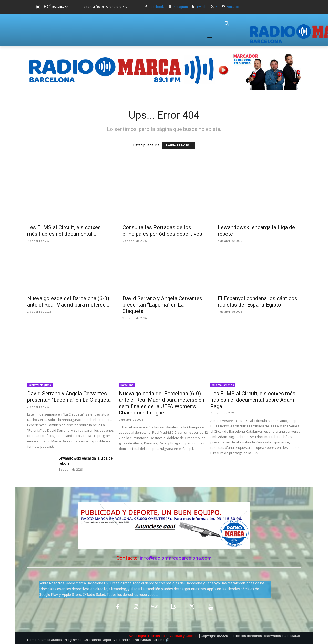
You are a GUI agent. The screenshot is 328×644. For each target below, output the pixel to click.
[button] (227, 24)
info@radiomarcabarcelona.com (176, 558)
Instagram (180, 7)
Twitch (201, 7)
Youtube (232, 7)
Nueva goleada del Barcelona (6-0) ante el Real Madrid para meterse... (68, 302)
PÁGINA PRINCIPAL (178, 145)
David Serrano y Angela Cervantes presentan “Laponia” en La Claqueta (162, 305)
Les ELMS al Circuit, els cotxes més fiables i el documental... (64, 231)
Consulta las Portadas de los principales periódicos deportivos (162, 231)
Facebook (156, 7)
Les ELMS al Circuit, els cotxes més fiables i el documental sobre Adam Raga (253, 400)
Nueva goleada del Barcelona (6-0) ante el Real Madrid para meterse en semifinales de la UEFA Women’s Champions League (162, 403)
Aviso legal (137, 636)
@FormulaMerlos (223, 385)
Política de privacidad (165, 636)
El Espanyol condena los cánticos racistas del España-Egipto (258, 302)
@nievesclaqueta (40, 385)
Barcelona (127, 385)
